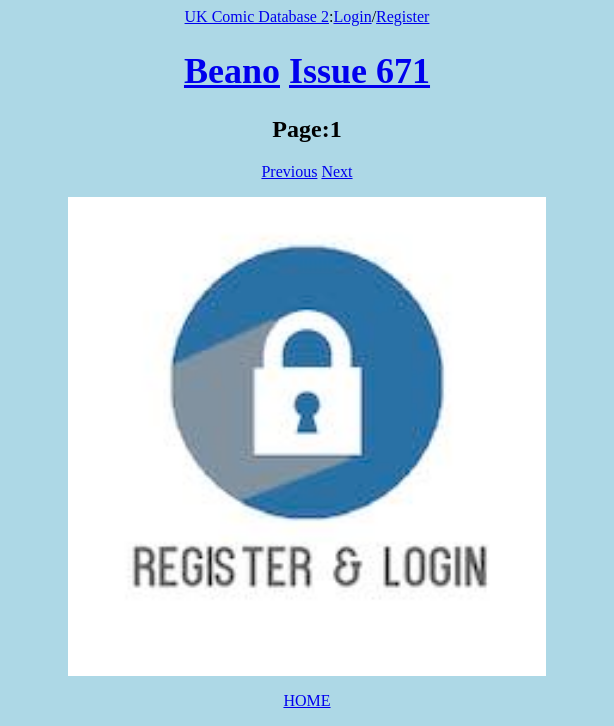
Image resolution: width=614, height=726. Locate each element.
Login (352, 16)
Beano (232, 71)
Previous (289, 171)
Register (402, 16)
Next (336, 171)
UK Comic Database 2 (257, 16)
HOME (306, 700)
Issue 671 (359, 71)
